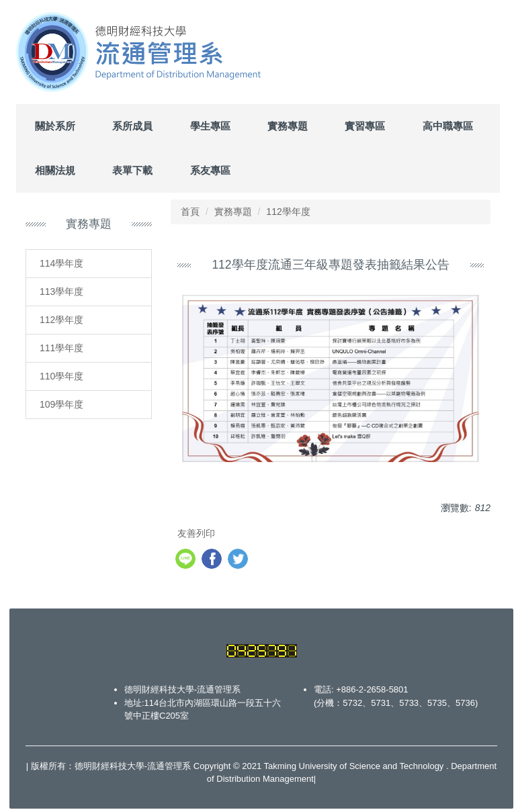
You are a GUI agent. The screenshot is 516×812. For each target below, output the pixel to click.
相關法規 (55, 170)
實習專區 (365, 126)
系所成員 (132, 126)
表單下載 (132, 170)
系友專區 (210, 170)
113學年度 (61, 291)
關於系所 (55, 126)
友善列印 (196, 533)
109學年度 (61, 404)
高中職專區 (448, 126)
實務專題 (288, 126)
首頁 (190, 212)
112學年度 (61, 320)
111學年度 (61, 348)
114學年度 (61, 263)
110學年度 (61, 376)
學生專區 (210, 126)
